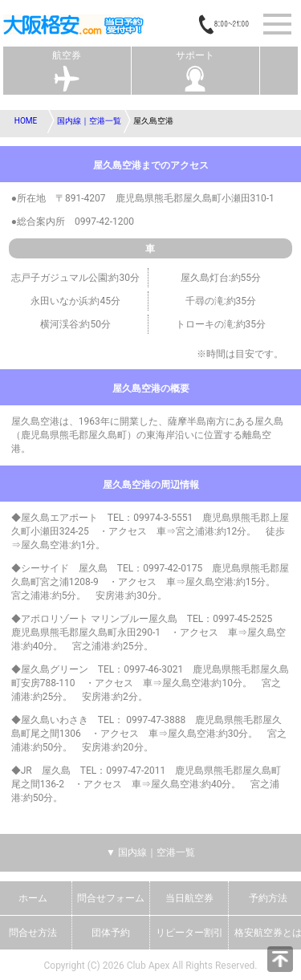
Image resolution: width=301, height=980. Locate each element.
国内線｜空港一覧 (89, 121)
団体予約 (111, 933)
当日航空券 (189, 898)
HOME (26, 121)
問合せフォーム (111, 898)
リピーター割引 (189, 933)
